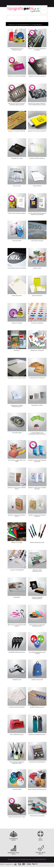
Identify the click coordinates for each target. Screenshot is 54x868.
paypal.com (35, 864)
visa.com (29, 864)
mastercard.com (24, 864)
